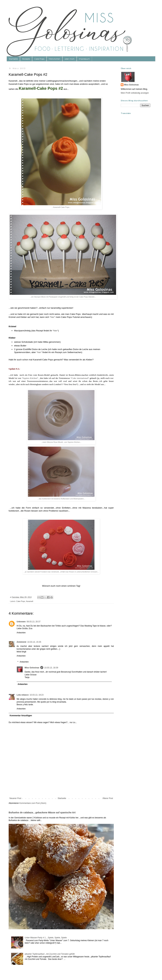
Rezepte (26, 59)
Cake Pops (39, 59)
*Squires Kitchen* (30, 378)
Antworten (21, 633)
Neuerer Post (15, 798)
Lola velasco (23, 695)
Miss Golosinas (32, 668)
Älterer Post (108, 798)
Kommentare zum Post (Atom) (33, 803)
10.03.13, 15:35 (34, 642)
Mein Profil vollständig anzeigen (135, 93)
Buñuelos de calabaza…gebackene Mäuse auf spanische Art (42, 812)
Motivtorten (54, 59)
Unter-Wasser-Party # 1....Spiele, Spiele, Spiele (46, 938)
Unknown (21, 622)
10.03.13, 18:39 (51, 668)
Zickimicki (21, 642)
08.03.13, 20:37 (34, 622)
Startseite (13, 59)
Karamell (30, 601)
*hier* (52, 317)
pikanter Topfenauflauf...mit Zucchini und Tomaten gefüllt (50, 954)
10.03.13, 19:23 (37, 695)
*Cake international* (80, 378)
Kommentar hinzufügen (21, 716)
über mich (70, 59)
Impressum (84, 59)
